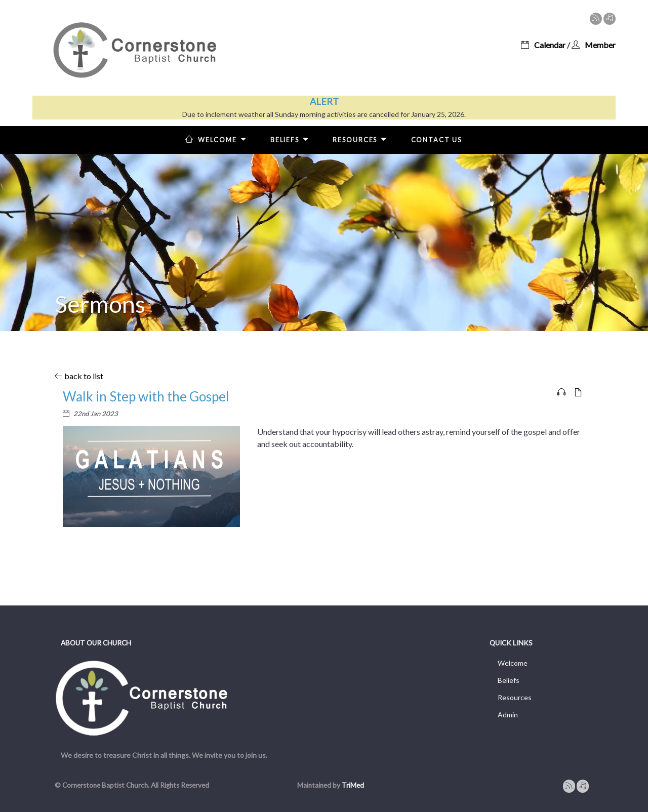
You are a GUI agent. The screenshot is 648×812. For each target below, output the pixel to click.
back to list (79, 376)
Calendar (543, 45)
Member (594, 45)
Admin (508, 715)
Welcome (218, 139)
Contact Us (436, 140)
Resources (362, 139)
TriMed (353, 785)
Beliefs (292, 139)
